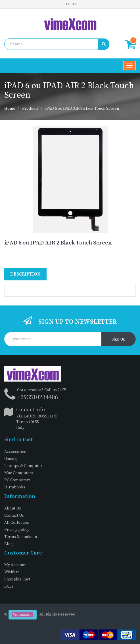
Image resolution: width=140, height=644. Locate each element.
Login (71, 4)
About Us (13, 508)
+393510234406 (37, 397)
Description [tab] (25, 274)
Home (10, 109)
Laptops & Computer (23, 466)
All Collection (17, 523)
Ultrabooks (15, 487)
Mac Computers (19, 473)
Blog (9, 544)
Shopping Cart (17, 579)
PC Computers (17, 480)
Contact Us (14, 515)
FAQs (9, 586)
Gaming (11, 459)
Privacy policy (17, 530)
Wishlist (12, 572)
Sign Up (119, 339)
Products (30, 109)
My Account (15, 565)
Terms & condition (21, 537)
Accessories (15, 452)
